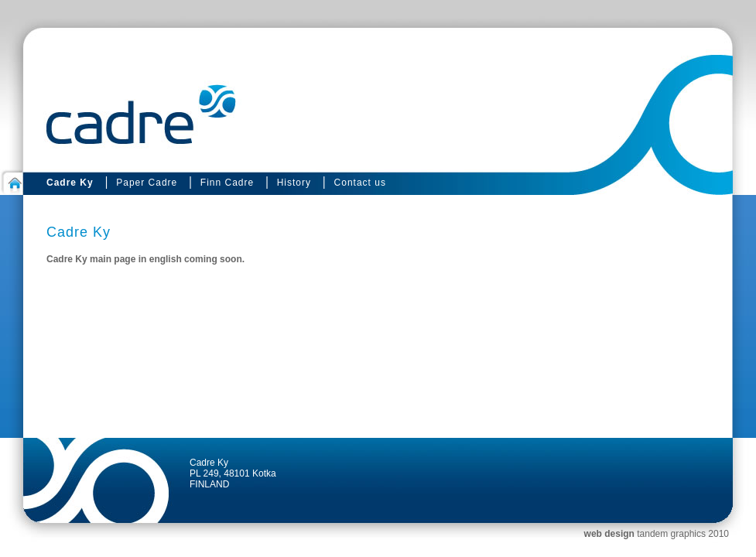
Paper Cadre (147, 183)
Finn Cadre (227, 183)
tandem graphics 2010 (683, 534)
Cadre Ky (70, 183)
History (294, 183)
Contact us (360, 183)
